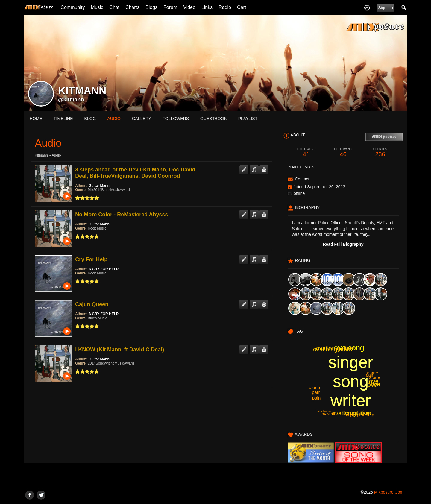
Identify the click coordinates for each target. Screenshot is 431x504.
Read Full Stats (301, 167)
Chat (114, 7)
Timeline (63, 119)
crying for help (360, 415)
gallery (142, 119)
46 (343, 152)
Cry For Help (91, 259)
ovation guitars (336, 348)
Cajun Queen (92, 304)
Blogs (151, 7)
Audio (56, 155)
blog (90, 119)
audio (114, 119)
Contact (302, 179)
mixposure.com (389, 492)
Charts (132, 7)
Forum (170, 7)
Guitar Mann (99, 186)
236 (380, 152)
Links (207, 7)
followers (176, 119)
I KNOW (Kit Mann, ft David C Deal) (120, 350)
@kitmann (71, 100)
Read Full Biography (343, 244)
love (372, 385)
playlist (248, 119)
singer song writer (351, 381)
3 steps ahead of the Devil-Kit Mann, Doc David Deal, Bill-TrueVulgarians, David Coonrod (135, 173)
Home (36, 119)
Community (73, 7)
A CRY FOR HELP (104, 269)
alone (314, 387)
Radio (225, 7)
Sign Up (386, 8)
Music (97, 7)
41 (306, 152)
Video (189, 7)
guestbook (214, 119)
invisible (328, 414)
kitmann (41, 155)
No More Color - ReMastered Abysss (122, 215)
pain (316, 398)
